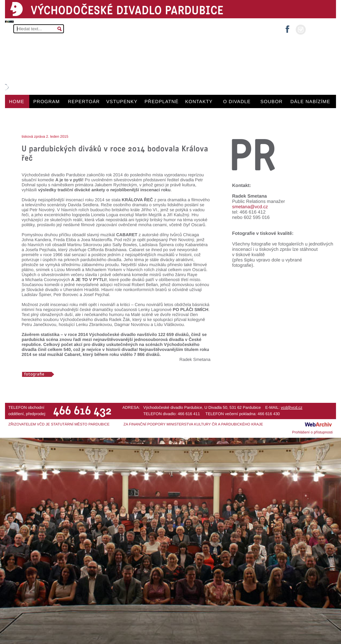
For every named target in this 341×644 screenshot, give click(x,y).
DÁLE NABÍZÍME (310, 101)
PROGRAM (46, 101)
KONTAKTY (199, 101)
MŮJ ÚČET (320, 29)
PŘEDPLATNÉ (162, 101)
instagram (301, 30)
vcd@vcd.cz (292, 407)
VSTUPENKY (122, 101)
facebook (287, 27)
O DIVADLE (237, 101)
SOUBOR (272, 101)
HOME (17, 101)
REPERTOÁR (84, 101)
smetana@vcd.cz (250, 207)
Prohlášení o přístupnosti (312, 432)
